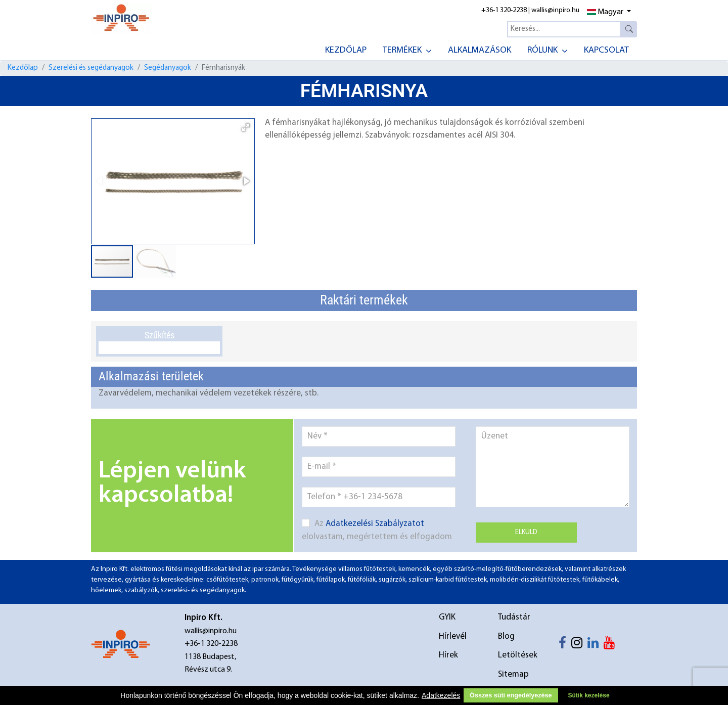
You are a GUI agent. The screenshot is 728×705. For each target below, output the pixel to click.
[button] (246, 127)
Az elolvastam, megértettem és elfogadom (377, 530)
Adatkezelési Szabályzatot (375, 524)
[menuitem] (346, 49)
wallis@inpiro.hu (555, 10)
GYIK (447, 617)
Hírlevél (453, 636)
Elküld (526, 532)
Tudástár (514, 617)
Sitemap (513, 674)
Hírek (448, 655)
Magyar (605, 12)
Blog (506, 636)
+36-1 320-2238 (504, 10)
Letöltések (518, 655)
